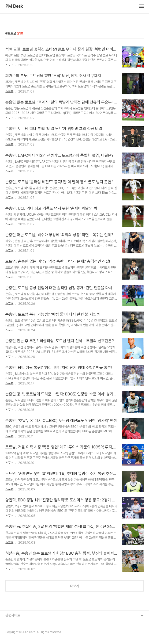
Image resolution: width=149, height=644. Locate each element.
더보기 (75, 586)
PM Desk (14, 6)
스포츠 (9, 65)
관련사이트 (13, 615)
